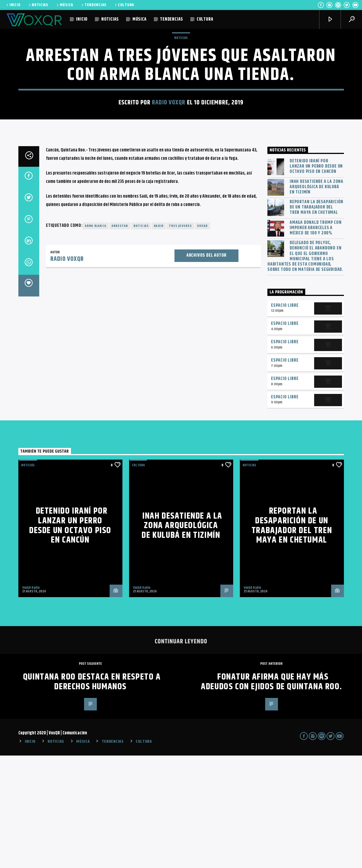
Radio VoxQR (169, 159)
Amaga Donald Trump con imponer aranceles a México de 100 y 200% (316, 340)
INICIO (13, 5)
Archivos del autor (206, 368)
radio (159, 338)
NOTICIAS (38, 5)
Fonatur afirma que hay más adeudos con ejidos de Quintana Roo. (271, 794)
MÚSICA (64, 5)
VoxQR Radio (31, 700)
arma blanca (96, 338)
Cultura (138, 578)
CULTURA (124, 5)
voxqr (203, 338)
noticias (141, 338)
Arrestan (120, 338)
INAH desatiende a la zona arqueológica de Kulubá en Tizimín (317, 300)
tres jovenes (180, 338)
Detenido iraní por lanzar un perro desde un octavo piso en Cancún (316, 279)
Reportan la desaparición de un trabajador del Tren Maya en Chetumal (317, 320)
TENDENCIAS (93, 5)
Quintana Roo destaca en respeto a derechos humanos (92, 794)
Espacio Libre (285, 418)
